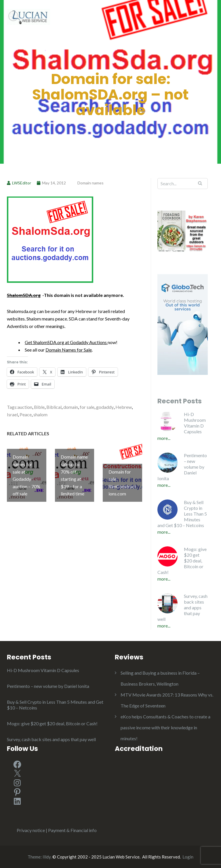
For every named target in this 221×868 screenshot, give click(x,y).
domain (71, 407)
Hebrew (124, 407)
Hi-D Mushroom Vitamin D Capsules (195, 423)
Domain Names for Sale (69, 350)
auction (25, 407)
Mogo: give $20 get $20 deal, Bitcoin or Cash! (182, 561)
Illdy (47, 857)
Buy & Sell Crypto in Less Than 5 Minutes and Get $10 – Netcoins (182, 514)
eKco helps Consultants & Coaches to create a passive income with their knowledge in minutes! (165, 727)
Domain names (91, 183)
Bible (39, 407)
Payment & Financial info (72, 830)
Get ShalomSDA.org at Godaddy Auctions (66, 342)
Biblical (54, 407)
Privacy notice (31, 830)
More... (164, 438)
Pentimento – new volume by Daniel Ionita (182, 467)
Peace (26, 414)
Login (188, 857)
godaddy (105, 407)
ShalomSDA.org (24, 295)
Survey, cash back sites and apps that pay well (182, 607)
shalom (40, 414)
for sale (87, 407)
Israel (12, 414)
